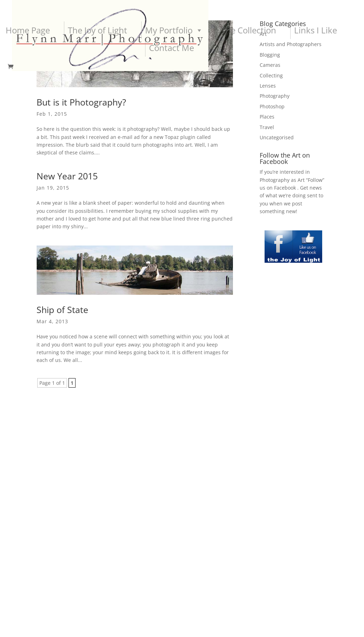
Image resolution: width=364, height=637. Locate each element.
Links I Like (316, 30)
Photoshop (272, 106)
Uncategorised (277, 137)
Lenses (268, 86)
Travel (267, 127)
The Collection (249, 30)
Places (267, 117)
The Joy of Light (97, 30)
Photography (275, 96)
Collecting (271, 75)
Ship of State (62, 310)
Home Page (28, 30)
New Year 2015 (67, 176)
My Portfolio (174, 30)
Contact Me (171, 48)
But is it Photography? (81, 102)
